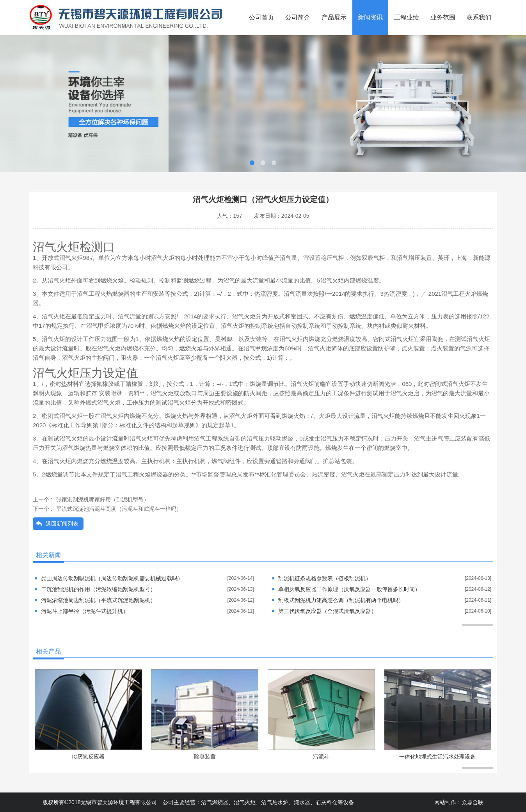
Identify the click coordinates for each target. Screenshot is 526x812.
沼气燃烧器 (215, 802)
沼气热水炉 (275, 802)
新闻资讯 (370, 17)
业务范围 (443, 17)
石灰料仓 (327, 802)
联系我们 (479, 17)
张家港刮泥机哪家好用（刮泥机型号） (103, 499)
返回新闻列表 (62, 524)
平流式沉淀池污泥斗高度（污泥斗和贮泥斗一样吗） (119, 509)
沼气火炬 (245, 802)
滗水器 (302, 802)
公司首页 (261, 17)
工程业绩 (407, 17)
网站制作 (445, 802)
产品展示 (334, 17)
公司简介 (298, 17)
